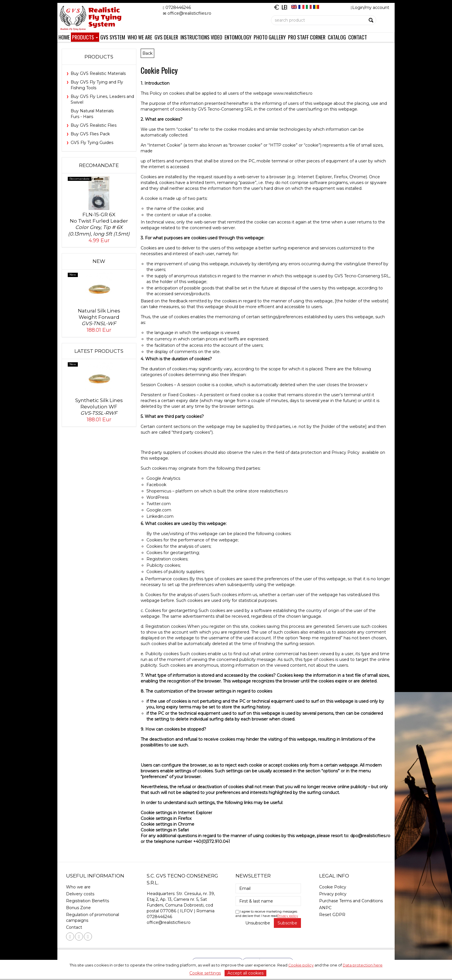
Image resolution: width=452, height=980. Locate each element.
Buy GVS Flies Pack (90, 134)
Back (147, 53)
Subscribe (287, 923)
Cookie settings (205, 973)
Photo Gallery (270, 37)
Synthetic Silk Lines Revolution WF (99, 407)
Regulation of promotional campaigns (93, 918)
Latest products (99, 351)
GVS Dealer (166, 37)
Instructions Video (201, 37)
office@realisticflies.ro (169, 922)
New (99, 261)
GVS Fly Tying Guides (92, 143)
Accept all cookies (245, 973)
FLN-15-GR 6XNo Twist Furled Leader (99, 224)
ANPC (325, 908)
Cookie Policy (333, 887)
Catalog (337, 37)
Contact (358, 37)
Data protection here (363, 965)
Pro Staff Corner (307, 37)
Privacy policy (288, 916)
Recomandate (99, 165)
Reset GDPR (332, 915)
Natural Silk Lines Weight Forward (99, 317)
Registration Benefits (87, 901)
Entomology (238, 37)
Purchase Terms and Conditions (351, 901)
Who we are (140, 37)
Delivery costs (80, 894)
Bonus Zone (78, 908)
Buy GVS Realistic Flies (94, 125)
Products (85, 37)
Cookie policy (301, 965)
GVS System (113, 37)
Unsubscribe (258, 923)
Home (64, 37)
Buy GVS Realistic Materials (98, 73)
